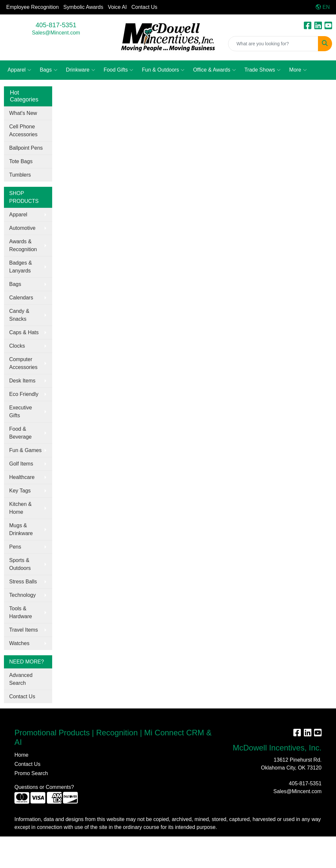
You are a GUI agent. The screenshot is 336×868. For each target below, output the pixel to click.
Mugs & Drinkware (21, 529)
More (298, 70)
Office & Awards (214, 70)
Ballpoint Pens (26, 148)
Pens (15, 547)
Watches (19, 643)
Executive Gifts (21, 412)
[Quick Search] (273, 44)
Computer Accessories (23, 363)
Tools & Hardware (21, 612)
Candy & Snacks (19, 315)
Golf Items (21, 464)
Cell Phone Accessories (23, 130)
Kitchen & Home (20, 508)
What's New (23, 113)
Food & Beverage (21, 433)
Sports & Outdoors (20, 564)
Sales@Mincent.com (56, 33)
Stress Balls (23, 582)
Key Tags (20, 491)
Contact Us (144, 7)
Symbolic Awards (83, 7)
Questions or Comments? (44, 787)
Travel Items (23, 630)
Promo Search (31, 773)
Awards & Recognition (23, 245)
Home (21, 755)
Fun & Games (25, 450)
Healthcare (22, 477)
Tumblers (20, 175)
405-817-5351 (56, 25)
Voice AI (117, 7)
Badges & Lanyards (21, 267)
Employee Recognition (32, 7)
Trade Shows (263, 70)
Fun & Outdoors (163, 70)
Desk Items (22, 381)
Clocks (17, 346)
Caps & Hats (24, 332)
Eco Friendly (24, 394)
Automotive (22, 228)
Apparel (19, 70)
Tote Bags (21, 161)
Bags (48, 70)
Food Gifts (119, 70)
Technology (22, 595)
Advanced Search (21, 679)
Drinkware (81, 70)
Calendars (21, 298)
